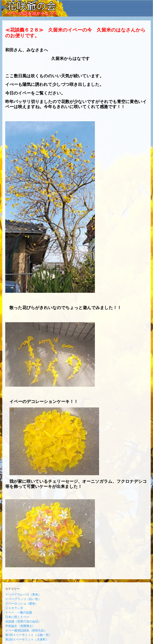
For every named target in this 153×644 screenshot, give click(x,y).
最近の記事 (86, 24)
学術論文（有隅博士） (17, 619)
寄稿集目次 (115, 24)
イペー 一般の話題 (16, 608)
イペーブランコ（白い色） (20, 598)
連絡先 (145, 24)
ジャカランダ (12, 605)
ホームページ (67, 24)
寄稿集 (100, 24)
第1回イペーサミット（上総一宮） (24, 626)
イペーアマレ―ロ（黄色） (20, 594)
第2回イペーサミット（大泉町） (23, 630)
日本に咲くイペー (15, 612)
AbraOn (53, 639)
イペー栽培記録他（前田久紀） (22, 623)
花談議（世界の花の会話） (20, 616)
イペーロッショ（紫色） (18, 601)
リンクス (131, 24)
